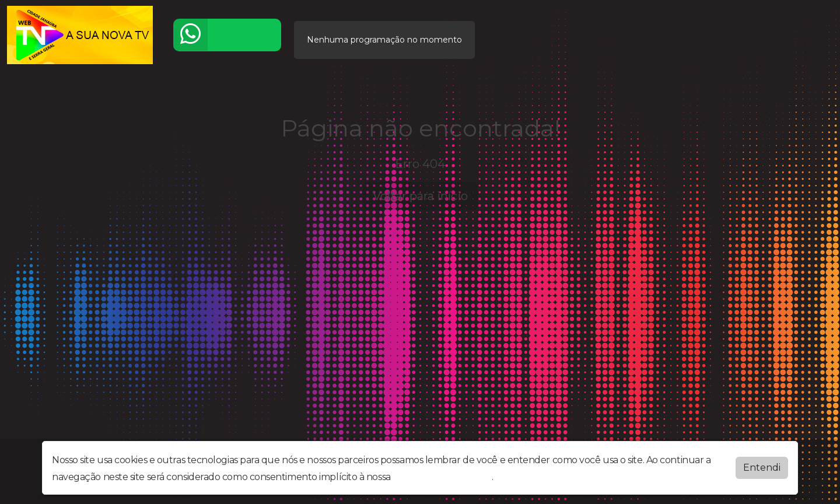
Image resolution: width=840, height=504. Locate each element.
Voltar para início (420, 196)
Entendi (762, 466)
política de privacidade (442, 476)
